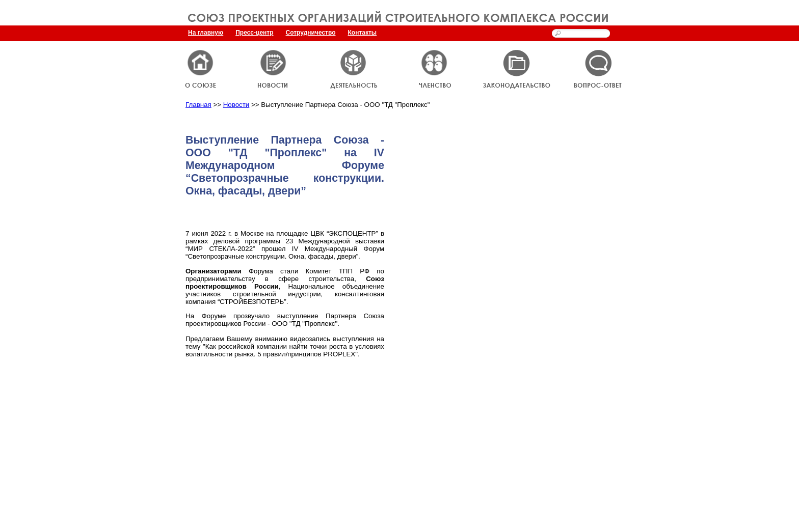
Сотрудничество (311, 33)
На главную (206, 33)
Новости (236, 105)
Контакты (363, 33)
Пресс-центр (254, 33)
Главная (198, 105)
